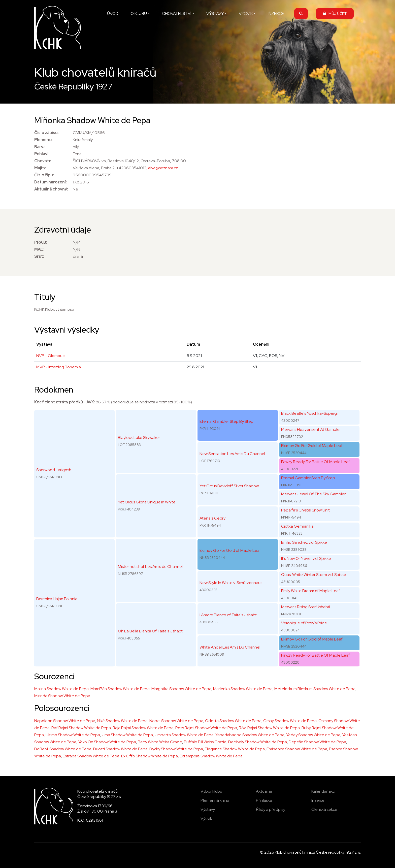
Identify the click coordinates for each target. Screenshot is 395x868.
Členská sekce (324, 809)
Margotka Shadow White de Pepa (181, 689)
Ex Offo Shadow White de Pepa (150, 756)
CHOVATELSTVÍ (177, 13)
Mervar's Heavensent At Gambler (311, 429)
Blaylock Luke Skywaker (139, 438)
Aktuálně (264, 791)
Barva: (40, 147)
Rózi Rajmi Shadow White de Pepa (269, 728)
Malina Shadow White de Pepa (61, 689)
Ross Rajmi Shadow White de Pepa (206, 728)
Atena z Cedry (212, 518)
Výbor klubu (211, 791)
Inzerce (318, 800)
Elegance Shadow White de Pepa (235, 749)
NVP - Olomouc (50, 356)
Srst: (39, 256)
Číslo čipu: (44, 175)
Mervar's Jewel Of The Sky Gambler (313, 494)
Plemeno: (43, 140)
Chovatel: (44, 161)
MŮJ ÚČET (335, 13)
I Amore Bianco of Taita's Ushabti (228, 615)
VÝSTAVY (215, 13)
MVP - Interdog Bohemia (59, 367)
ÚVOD (113, 13)
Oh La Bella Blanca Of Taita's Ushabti (151, 631)
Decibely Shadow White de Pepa (258, 742)
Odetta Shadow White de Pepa (233, 721)
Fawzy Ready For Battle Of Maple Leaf (316, 462)
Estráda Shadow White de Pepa (91, 756)
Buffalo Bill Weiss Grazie (205, 742)
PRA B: (41, 242)
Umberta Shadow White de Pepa (184, 735)
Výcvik (206, 818)
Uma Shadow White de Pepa (127, 735)
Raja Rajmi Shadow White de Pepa (143, 728)
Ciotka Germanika (297, 526)
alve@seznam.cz (163, 168)
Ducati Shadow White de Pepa (120, 749)
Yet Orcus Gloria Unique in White (147, 502)
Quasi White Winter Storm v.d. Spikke (314, 575)
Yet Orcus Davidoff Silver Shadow (229, 486)
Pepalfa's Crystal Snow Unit (305, 510)
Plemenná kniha (215, 800)
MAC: (39, 249)
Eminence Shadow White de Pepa (297, 749)
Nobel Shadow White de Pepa (176, 721)
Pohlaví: (42, 154)
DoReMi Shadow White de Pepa (63, 749)
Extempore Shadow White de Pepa (211, 756)
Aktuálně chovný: (51, 189)
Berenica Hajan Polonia (57, 599)
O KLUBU (139, 13)
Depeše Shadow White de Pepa (317, 742)
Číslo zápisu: (46, 133)
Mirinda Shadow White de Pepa (62, 696)
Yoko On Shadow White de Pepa (107, 742)
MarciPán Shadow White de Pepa (120, 689)
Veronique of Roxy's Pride (304, 623)
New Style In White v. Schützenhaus (231, 583)
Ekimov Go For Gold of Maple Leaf (230, 550)
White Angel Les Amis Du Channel (230, 647)
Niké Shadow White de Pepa (122, 721)
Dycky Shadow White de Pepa (176, 749)
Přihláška (264, 800)
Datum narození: (51, 182)
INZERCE (276, 13)
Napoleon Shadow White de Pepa (65, 721)
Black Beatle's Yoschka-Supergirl (310, 413)
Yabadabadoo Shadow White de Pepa (250, 735)
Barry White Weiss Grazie (160, 742)
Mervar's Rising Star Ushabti (306, 607)
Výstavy (208, 809)
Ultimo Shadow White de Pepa (73, 735)
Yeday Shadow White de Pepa (313, 735)
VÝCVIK (246, 13)
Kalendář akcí (323, 791)
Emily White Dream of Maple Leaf (311, 591)
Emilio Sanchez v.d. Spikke (304, 542)
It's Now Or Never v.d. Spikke (306, 558)
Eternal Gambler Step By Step (226, 421)
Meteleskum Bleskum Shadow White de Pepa (315, 689)
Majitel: (41, 168)
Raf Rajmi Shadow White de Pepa (81, 728)
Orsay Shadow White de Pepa (290, 721)
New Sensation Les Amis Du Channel (232, 454)
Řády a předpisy (271, 809)
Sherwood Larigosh (54, 470)
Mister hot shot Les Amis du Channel (150, 567)
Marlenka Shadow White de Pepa (243, 689)
